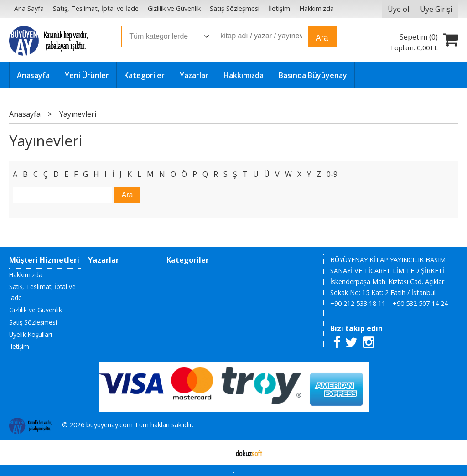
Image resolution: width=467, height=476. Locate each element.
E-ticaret (219, 452)
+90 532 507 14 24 (420, 303)
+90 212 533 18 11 (358, 303)
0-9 (332, 174)
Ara (322, 38)
